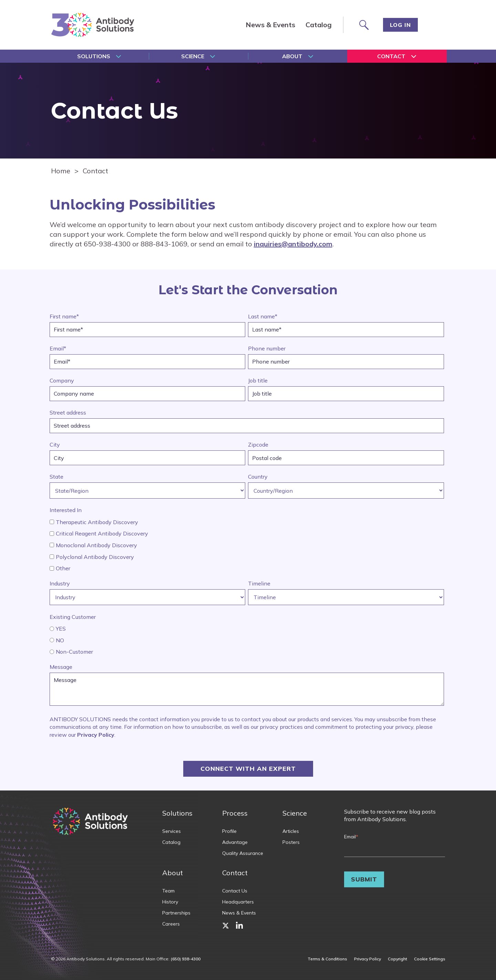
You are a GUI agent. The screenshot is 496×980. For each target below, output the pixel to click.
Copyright (397, 959)
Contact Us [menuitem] (235, 891)
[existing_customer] (52, 629)
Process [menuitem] (235, 813)
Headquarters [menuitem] (238, 902)
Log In (400, 25)
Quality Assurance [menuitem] (243, 853)
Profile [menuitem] (229, 831)
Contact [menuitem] (391, 56)
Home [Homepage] (61, 171)
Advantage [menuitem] (235, 842)
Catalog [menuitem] (319, 25)
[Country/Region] (346, 490)
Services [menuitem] (172, 831)
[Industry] (148, 597)
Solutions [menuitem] (94, 56)
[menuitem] (226, 925)
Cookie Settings (430, 959)
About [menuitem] (292, 56)
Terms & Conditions (327, 959)
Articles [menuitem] (291, 831)
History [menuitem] (170, 902)
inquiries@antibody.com (293, 244)
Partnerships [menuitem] (176, 913)
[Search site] (363, 25)
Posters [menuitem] (291, 842)
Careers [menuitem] (171, 924)
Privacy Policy (96, 735)
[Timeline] (346, 597)
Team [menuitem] (168, 891)
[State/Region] (148, 490)
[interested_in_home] (52, 522)
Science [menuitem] (193, 56)
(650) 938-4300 (186, 959)
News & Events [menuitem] (270, 25)
